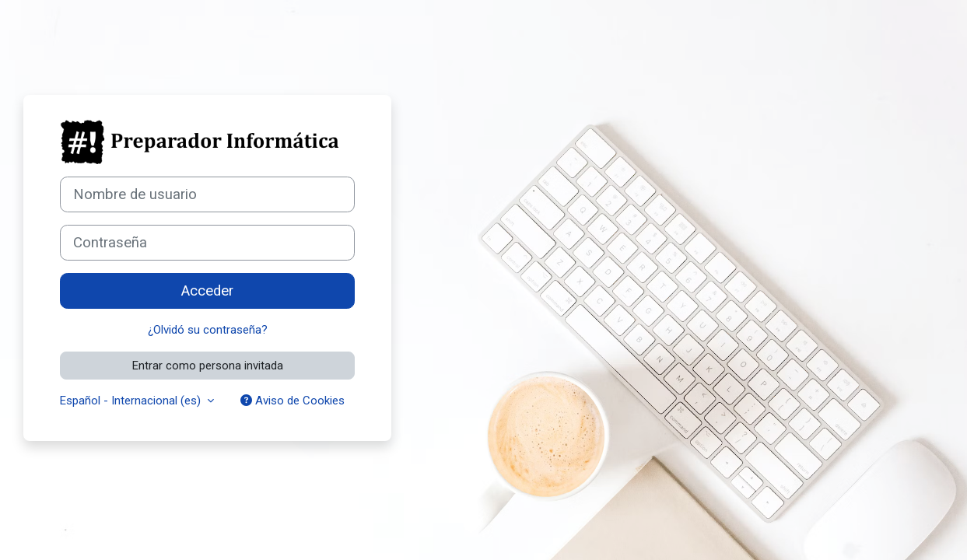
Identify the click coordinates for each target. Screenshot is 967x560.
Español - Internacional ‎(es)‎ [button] (132, 401)
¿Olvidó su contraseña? (208, 330)
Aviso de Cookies (293, 401)
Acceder (207, 291)
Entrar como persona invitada (208, 366)
